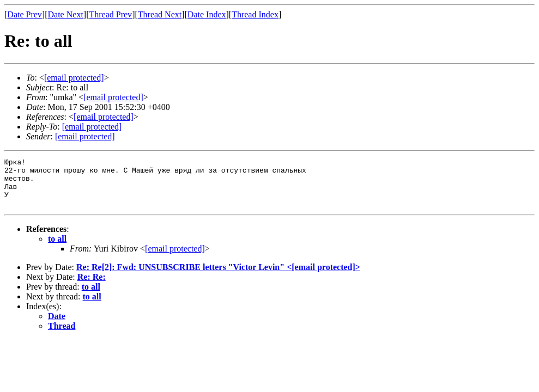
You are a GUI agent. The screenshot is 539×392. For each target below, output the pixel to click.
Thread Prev (110, 14)
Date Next (66, 14)
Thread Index (255, 14)
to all (57, 249)
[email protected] (175, 258)
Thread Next (160, 14)
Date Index (207, 14)
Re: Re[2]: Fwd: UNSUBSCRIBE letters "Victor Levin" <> (218, 277)
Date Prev (25, 14)
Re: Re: (92, 287)
